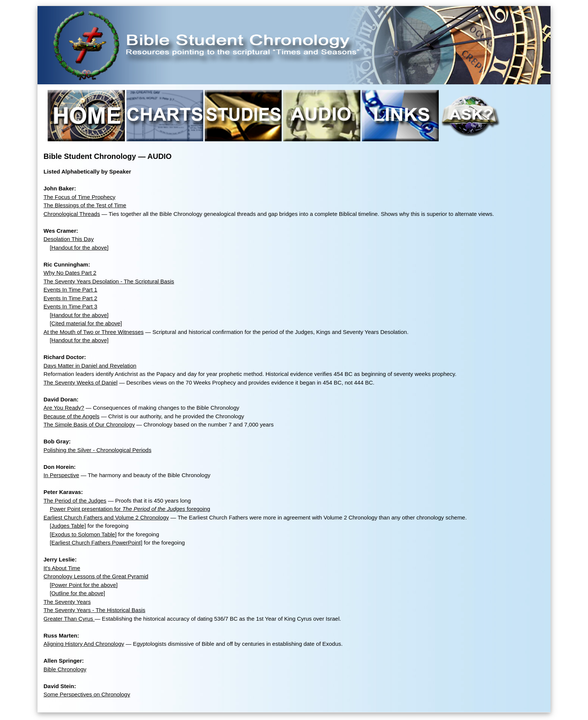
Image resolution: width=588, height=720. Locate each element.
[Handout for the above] (79, 248)
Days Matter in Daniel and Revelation (90, 366)
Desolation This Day (69, 239)
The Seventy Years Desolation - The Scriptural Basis (109, 281)
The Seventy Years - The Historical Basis (94, 610)
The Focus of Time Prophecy (79, 197)
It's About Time (62, 568)
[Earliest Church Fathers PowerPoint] (96, 543)
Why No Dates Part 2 (70, 273)
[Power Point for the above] (84, 585)
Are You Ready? (64, 408)
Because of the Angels (71, 416)
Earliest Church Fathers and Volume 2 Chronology (106, 517)
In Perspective (61, 475)
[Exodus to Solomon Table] (83, 534)
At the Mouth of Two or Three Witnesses (94, 332)
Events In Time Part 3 (70, 306)
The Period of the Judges (75, 501)
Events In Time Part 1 (70, 290)
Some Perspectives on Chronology (87, 694)
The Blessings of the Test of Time (85, 205)
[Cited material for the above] (86, 323)
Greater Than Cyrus (69, 619)
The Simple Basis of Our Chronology (89, 424)
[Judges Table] (68, 526)
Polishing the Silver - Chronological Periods (97, 450)
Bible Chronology (65, 669)
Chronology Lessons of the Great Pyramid (96, 576)
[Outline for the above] (78, 593)
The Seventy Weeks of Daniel (80, 382)
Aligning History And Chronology (84, 644)
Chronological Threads (72, 214)
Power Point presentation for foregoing (130, 509)
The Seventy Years (67, 602)
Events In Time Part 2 (70, 298)
